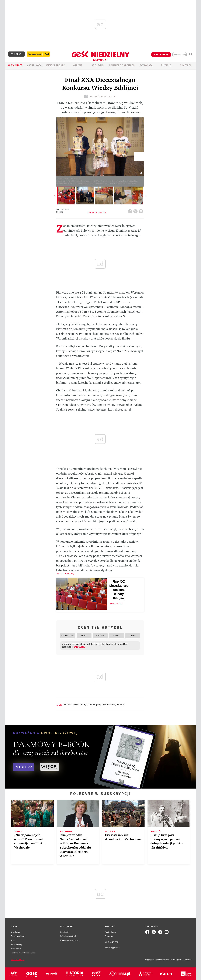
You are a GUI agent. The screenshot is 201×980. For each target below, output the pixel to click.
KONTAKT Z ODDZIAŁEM (122, 65)
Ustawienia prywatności (70, 940)
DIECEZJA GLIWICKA (72, 705)
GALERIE (78, 65)
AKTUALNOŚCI (35, 65)
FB (131, 210)
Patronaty (146, 65)
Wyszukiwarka (191, 54)
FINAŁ (83, 705)
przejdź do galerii (100, 96)
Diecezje (166, 65)
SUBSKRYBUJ (161, 55)
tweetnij (136, 210)
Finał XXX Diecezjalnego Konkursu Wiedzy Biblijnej (119, 590)
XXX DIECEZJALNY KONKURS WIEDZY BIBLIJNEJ (105, 705)
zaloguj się (179, 55)
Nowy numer (15, 65)
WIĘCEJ (50, 767)
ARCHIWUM (98, 65)
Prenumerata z (38, 54)
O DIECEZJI (186, 65)
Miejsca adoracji (56, 65)
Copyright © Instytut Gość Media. (158, 960)
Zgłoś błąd (18, 960)
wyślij (141, 210)
